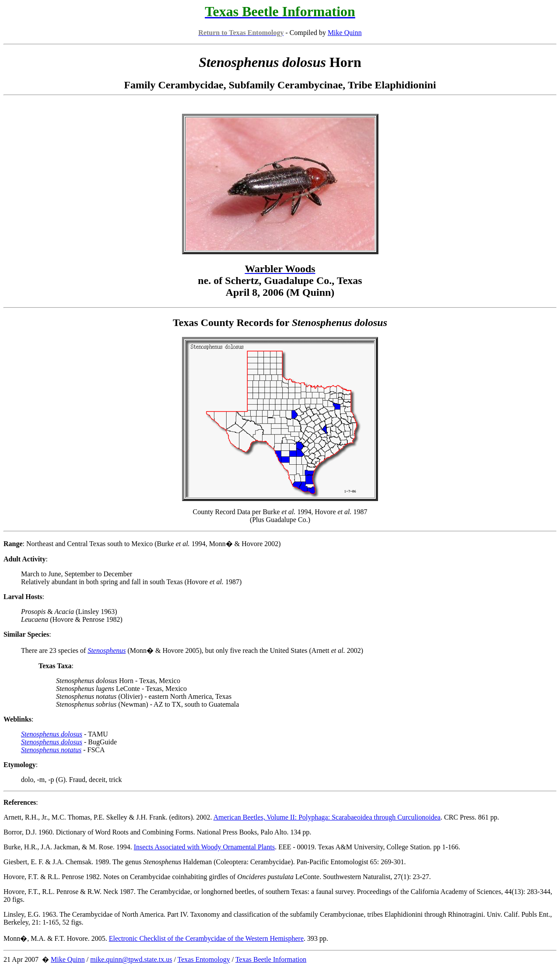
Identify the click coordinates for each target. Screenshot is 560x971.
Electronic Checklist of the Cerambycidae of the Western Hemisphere (206, 938)
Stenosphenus (107, 650)
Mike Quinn (345, 33)
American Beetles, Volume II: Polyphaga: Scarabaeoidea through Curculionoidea (327, 817)
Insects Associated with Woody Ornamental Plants (204, 847)
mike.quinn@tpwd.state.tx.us (131, 959)
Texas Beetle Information (271, 959)
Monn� (15, 938)
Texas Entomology (204, 959)
